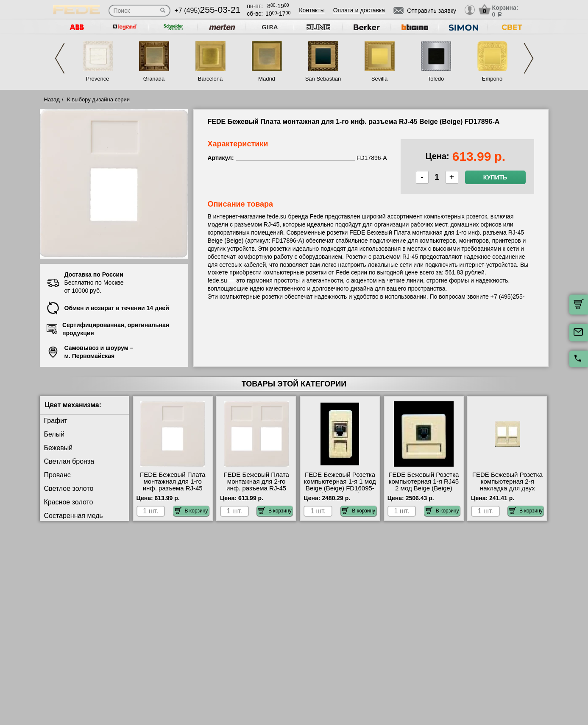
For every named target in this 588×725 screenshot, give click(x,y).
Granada (154, 79)
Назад (52, 99)
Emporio (492, 79)
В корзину (191, 511)
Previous (60, 58)
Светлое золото (69, 488)
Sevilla (379, 79)
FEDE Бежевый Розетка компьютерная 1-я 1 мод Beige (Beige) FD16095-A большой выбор (340, 485)
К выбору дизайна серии (98, 99)
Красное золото (69, 502)
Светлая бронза (69, 461)
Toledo (436, 79)
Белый (54, 434)
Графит (56, 421)
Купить (495, 177)
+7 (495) (208, 10)
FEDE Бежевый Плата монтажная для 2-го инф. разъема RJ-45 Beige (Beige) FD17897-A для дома (256, 488)
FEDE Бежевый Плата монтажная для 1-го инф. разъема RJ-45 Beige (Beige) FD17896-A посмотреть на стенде (173, 488)
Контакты (312, 10)
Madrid (267, 79)
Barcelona (210, 79)
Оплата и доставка (359, 10)
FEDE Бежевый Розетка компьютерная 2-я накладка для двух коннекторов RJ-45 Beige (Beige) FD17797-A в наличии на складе (507, 492)
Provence (98, 79)
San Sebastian (323, 79)
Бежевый (59, 448)
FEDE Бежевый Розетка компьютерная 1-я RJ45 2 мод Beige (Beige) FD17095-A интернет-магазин (424, 488)
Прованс (57, 475)
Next (529, 58)
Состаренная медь (74, 516)
